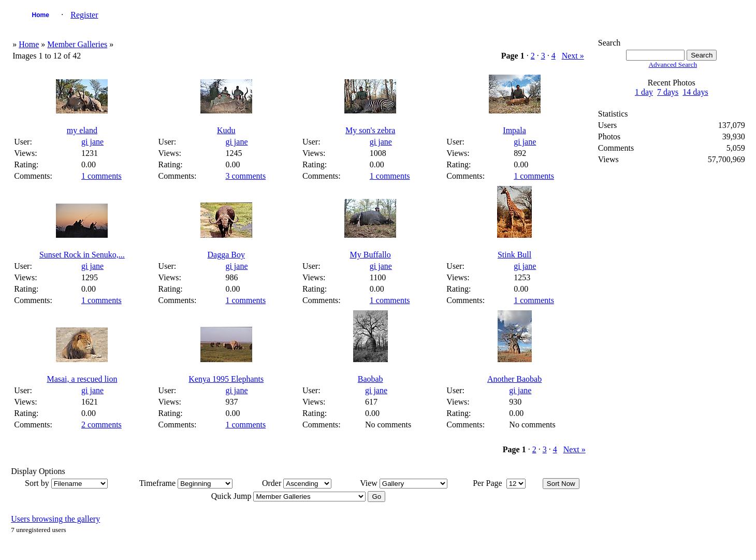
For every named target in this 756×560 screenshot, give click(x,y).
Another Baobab (514, 379)
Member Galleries (77, 44)
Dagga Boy (226, 255)
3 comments (245, 176)
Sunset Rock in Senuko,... (82, 255)
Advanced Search (673, 64)
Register (84, 15)
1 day (644, 92)
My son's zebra (370, 130)
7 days (668, 92)
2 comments (101, 425)
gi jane (92, 142)
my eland (82, 130)
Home (41, 15)
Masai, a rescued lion (82, 379)
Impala (514, 130)
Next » (573, 56)
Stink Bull (514, 255)
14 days (695, 92)
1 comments (101, 176)
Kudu (226, 130)
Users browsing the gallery (55, 519)
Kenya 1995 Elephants (226, 379)
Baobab (370, 379)
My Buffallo (370, 255)
